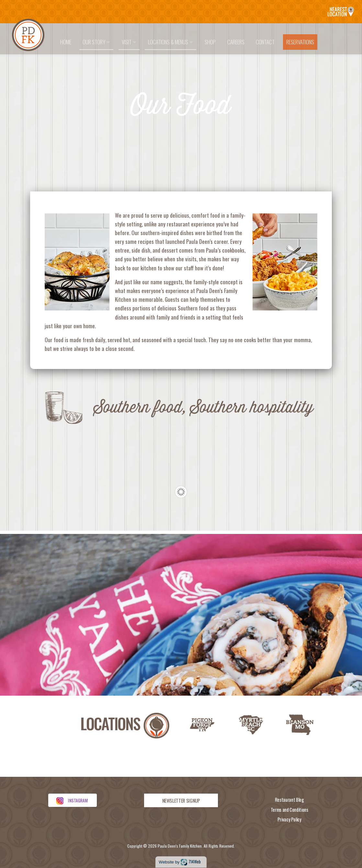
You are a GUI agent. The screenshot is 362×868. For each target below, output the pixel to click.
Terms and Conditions (289, 810)
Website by (180, 862)
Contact (265, 42)
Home (66, 42)
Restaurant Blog (289, 800)
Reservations (300, 42)
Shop (210, 42)
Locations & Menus (170, 42)
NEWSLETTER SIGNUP (181, 800)
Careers (236, 42)
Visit (129, 42)
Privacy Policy (289, 819)
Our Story (96, 42)
